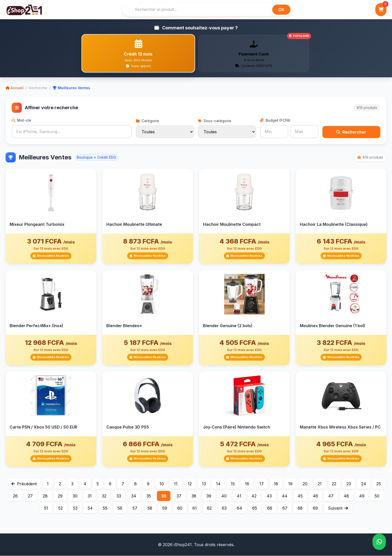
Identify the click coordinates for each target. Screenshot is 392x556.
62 (209, 508)
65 (255, 508)
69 (315, 508)
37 (179, 496)
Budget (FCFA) (275, 121)
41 (239, 496)
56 (120, 508)
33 (119, 496)
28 (45, 496)
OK (281, 10)
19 (290, 484)
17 (261, 484)
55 (105, 508)
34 (134, 496)
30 (75, 496)
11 (176, 484)
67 (285, 508)
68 (300, 508)
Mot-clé (21, 121)
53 (75, 508)
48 (346, 496)
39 (209, 496)
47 (331, 496)
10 (162, 484)
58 (150, 508)
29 (60, 496)
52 (61, 508)
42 (254, 496)
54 (90, 508)
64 (239, 508)
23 (349, 484)
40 (224, 496)
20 (305, 484)
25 (379, 484)
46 (315, 496)
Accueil (15, 88)
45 (300, 496)
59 (165, 508)
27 (30, 496)
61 (195, 508)
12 (190, 484)
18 (276, 484)
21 (320, 484)
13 (204, 484)
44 (285, 496)
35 (149, 496)
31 (90, 496)
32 (104, 496)
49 (362, 496)
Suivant (338, 508)
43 (269, 496)
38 (194, 496)
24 (364, 484)
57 (135, 508)
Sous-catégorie (215, 121)
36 (164, 496)
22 (334, 484)
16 (247, 484)
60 (180, 508)
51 (46, 508)
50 (377, 496)
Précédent (24, 484)
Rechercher (351, 132)
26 (15, 496)
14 (218, 484)
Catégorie (148, 121)
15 (233, 484)
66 (270, 508)
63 (224, 508)
